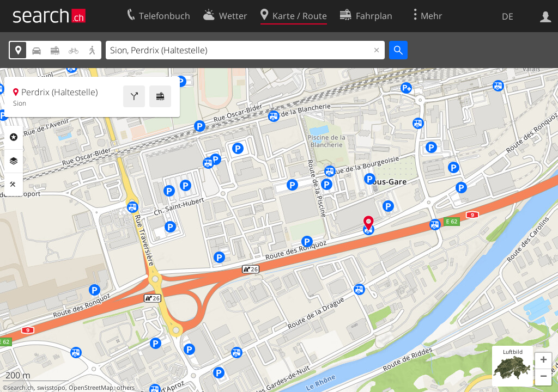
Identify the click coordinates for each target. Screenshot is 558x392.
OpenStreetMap (91, 388)
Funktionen (14, 185)
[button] (543, 361)
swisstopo (51, 388)
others (126, 388)
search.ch (21, 388)
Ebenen (14, 161)
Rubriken (14, 137)
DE (508, 16)
